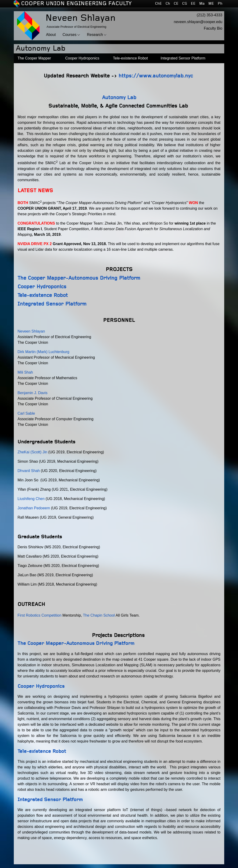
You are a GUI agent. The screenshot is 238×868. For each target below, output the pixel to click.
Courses (69, 35)
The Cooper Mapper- (43, 278)
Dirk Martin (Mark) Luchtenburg (44, 352)
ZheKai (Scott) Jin (32, 452)
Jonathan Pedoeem (34, 508)
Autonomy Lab (119, 98)
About (51, 35)
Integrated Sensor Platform (52, 304)
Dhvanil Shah (29, 471)
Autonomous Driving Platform (104, 278)
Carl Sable (26, 413)
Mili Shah (25, 372)
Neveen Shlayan (32, 331)
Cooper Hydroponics (42, 287)
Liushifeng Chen (31, 499)
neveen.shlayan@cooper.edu (198, 22)
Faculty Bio (213, 28)
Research (95, 35)
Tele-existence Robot (43, 295)
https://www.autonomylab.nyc (156, 76)
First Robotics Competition (40, 615)
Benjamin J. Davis (32, 393)
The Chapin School (99, 615)
